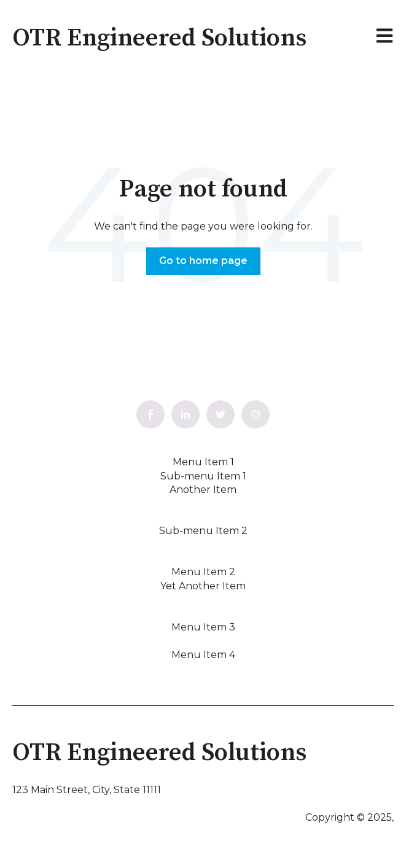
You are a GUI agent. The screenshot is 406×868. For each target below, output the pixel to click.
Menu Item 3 (203, 627)
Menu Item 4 (203, 655)
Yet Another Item (203, 586)
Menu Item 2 (203, 572)
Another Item (203, 490)
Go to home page (203, 261)
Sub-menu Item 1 (203, 476)
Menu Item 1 (203, 462)
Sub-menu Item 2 (203, 531)
